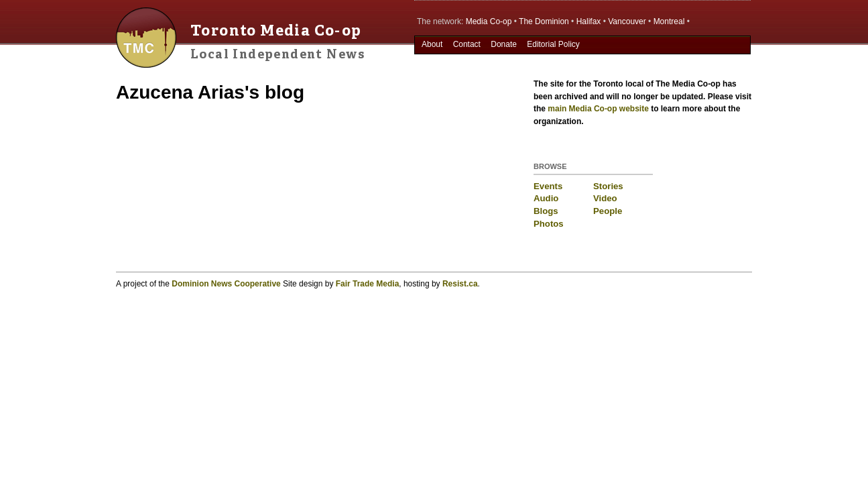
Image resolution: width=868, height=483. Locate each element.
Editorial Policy (553, 44)
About (432, 44)
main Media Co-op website (598, 109)
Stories (608, 186)
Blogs (546, 211)
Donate (504, 44)
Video (605, 198)
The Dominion (544, 21)
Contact (467, 44)
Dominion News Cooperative (226, 284)
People (608, 211)
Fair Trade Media (368, 284)
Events (548, 186)
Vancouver (627, 21)
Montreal (669, 21)
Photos (549, 224)
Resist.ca (460, 284)
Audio (546, 198)
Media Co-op (489, 21)
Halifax (589, 21)
